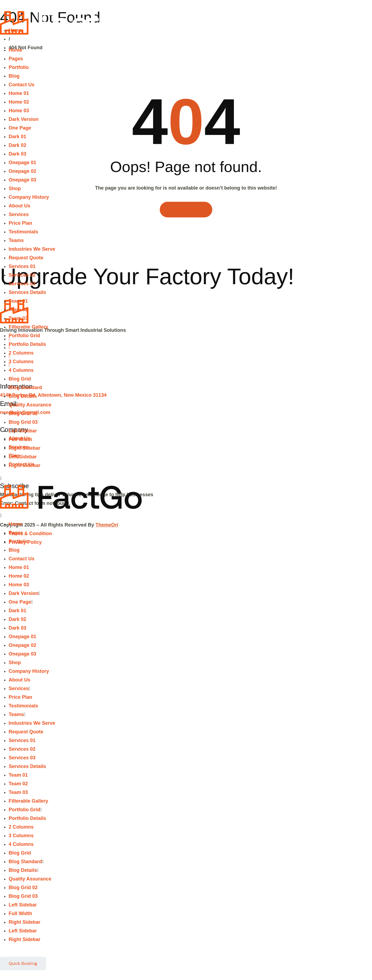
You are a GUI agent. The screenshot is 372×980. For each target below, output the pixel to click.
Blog (14, 76)
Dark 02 (17, 145)
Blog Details (23, 396)
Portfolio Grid (24, 336)
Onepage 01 (22, 163)
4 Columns (21, 370)
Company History (29, 197)
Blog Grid (20, 379)
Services (19, 214)
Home (15, 50)
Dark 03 (17, 154)
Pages (16, 59)
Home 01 (19, 93)
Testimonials (23, 232)
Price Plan (20, 223)
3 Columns (21, 362)
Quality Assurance (30, 405)
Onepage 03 (22, 180)
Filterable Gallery (28, 327)
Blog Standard (25, 388)
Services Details (27, 292)
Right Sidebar (25, 448)
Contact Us (22, 85)
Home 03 (19, 111)
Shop (15, 188)
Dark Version (24, 119)
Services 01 (22, 266)
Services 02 (22, 275)
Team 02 (18, 310)
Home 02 (19, 102)
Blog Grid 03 (23, 422)
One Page (20, 128)
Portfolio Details (27, 344)
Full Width (20, 439)
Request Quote (26, 258)
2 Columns (21, 353)
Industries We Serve (32, 249)
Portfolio (19, 67)
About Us (19, 206)
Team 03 (18, 318)
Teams (16, 240)
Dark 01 (17, 137)
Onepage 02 (22, 171)
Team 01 (18, 301)
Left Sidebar (23, 431)
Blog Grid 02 (23, 413)
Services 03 (22, 284)
